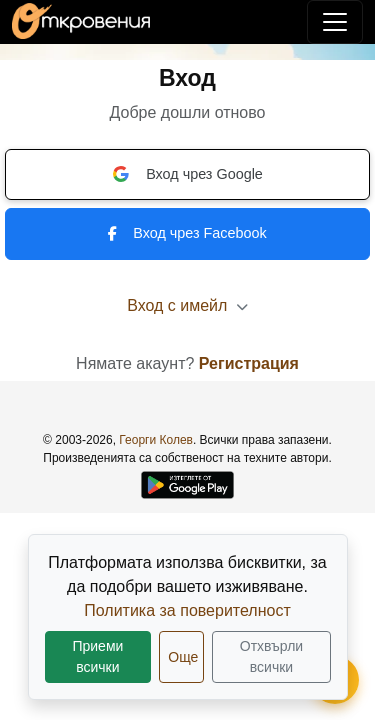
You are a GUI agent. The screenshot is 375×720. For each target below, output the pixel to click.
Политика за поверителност (187, 610)
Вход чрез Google (187, 174)
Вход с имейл (187, 305)
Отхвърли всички (271, 656)
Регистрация (249, 363)
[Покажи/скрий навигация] (335, 22)
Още (183, 657)
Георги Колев (156, 440)
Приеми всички (97, 656)
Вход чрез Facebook (187, 233)
